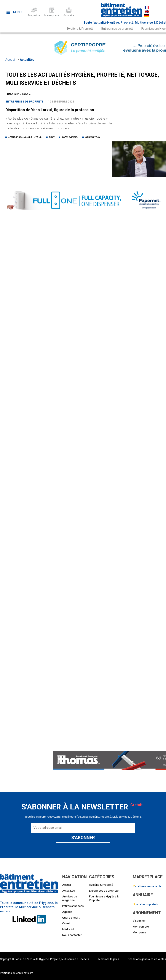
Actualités (27, 60)
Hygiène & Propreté (80, 29)
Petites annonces (73, 906)
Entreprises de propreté (117, 29)
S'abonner (139, 921)
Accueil (10, 60)
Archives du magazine (70, 898)
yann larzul (70, 137)
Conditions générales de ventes (147, 959)
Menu (14, 12)
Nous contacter (72, 935)
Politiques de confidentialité (17, 973)
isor (52, 137)
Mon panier (140, 932)
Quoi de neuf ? (71, 918)
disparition (93, 137)
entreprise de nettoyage (25, 137)
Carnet (66, 923)
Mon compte (141, 927)
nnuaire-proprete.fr (145, 904)
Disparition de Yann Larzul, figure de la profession (50, 110)
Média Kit (68, 929)
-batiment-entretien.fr (147, 886)
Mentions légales (109, 959)
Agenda (67, 912)
